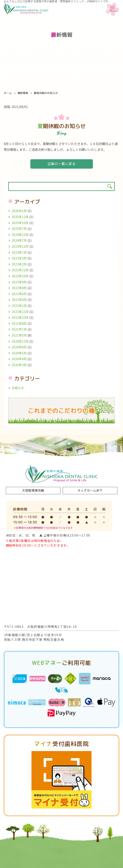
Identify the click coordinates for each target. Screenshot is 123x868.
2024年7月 (19, 240)
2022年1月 (19, 306)
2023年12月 (20, 246)
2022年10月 (20, 276)
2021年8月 (19, 323)
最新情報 (23, 93)
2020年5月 (19, 353)
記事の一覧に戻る (62, 164)
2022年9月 (19, 282)
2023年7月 (19, 252)
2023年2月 (19, 264)
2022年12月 (20, 270)
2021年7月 (19, 329)
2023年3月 (19, 258)
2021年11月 (20, 312)
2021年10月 (20, 317)
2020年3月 (19, 365)
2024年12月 (20, 235)
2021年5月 (19, 335)
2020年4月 (19, 359)
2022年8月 (19, 288)
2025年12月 (20, 217)
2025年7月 (19, 229)
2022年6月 (19, 294)
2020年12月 (20, 341)
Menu (113, 10)
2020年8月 (19, 347)
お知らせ (18, 388)
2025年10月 (20, 223)
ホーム (8, 93)
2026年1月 (19, 211)
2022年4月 (19, 300)
